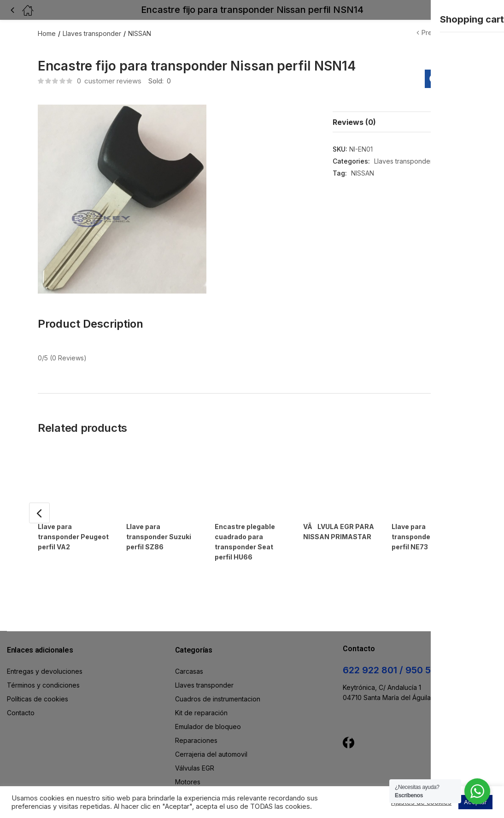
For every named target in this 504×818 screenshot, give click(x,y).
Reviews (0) (354, 122)
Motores (188, 761)
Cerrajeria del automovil (211, 733)
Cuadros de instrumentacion (218, 678)
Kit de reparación (201, 691)
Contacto (21, 691)
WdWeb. (294, 783)
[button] (478, 10)
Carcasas (189, 650)
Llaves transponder (92, 33)
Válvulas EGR (195, 747)
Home (47, 33)
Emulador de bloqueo (208, 705)
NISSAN (140, 33)
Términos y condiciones (43, 664)
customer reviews (109, 81)
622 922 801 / (374, 649)
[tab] (399, 122)
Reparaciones (196, 719)
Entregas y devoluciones (45, 650)
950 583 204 (434, 649)
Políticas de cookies (38, 678)
